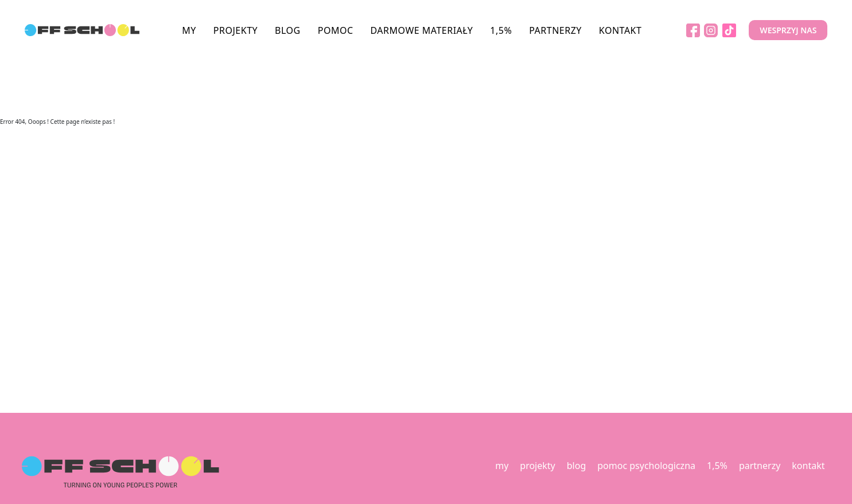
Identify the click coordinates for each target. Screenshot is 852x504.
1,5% (501, 30)
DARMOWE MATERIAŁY (422, 30)
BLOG (288, 30)
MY (189, 30)
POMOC (336, 30)
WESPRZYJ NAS (788, 30)
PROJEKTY (236, 30)
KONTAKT (620, 30)
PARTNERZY (555, 30)
